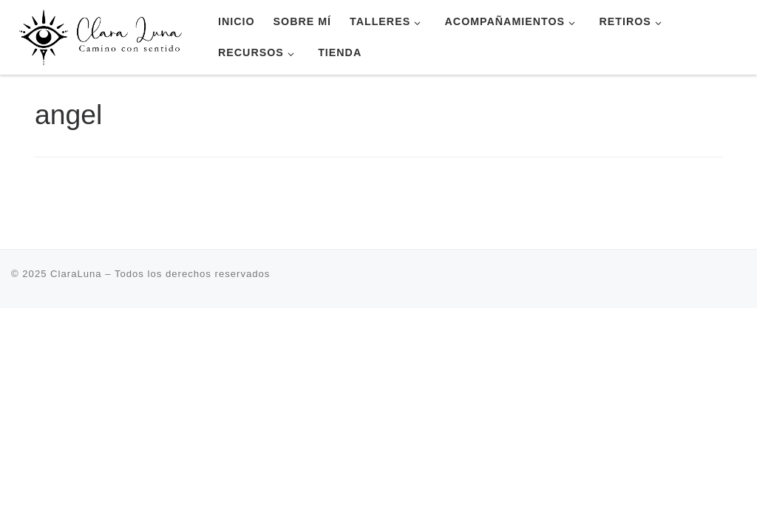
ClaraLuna (76, 274)
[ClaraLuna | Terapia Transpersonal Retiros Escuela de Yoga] (103, 35)
